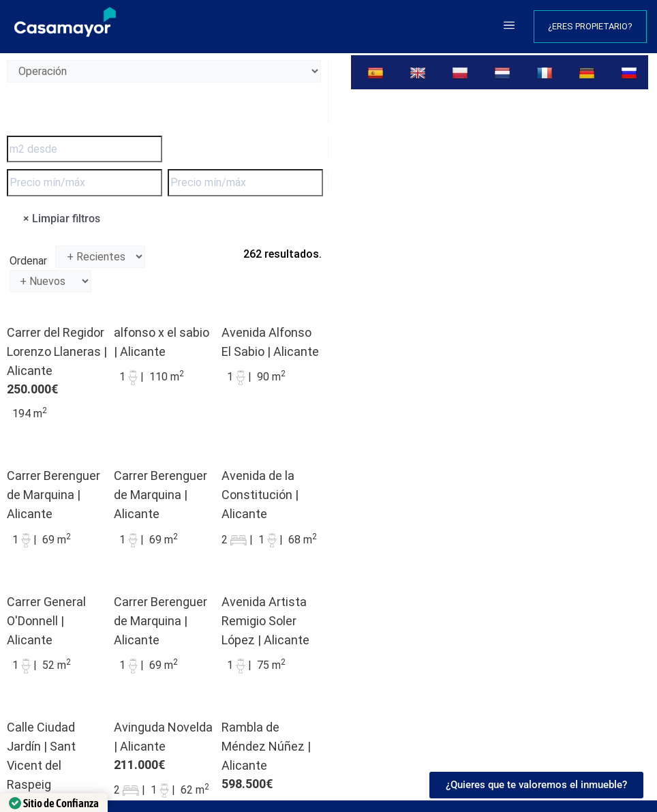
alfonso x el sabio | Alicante (162, 342)
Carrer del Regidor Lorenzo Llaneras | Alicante (57, 351)
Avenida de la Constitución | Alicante (260, 495)
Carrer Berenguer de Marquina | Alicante (54, 495)
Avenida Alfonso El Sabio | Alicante (270, 342)
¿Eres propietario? (590, 26)
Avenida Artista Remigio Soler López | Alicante (265, 621)
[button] (509, 27)
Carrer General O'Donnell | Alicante (46, 621)
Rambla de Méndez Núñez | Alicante (266, 746)
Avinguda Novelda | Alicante (163, 737)
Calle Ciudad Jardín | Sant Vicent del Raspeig (41, 756)
